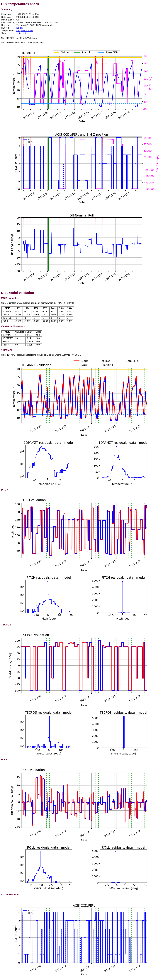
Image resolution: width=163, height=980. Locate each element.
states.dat (21, 33)
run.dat (20, 28)
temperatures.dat (24, 31)
